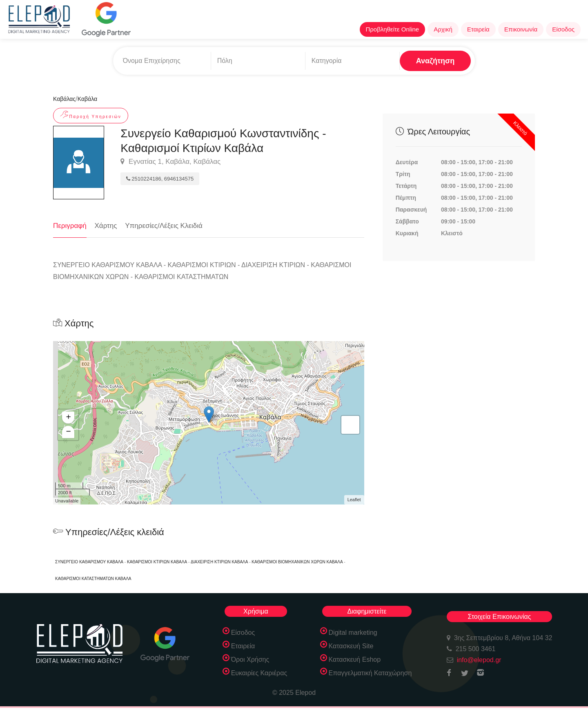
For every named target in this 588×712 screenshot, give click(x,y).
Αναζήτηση (435, 61)
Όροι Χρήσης (250, 660)
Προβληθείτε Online (393, 29)
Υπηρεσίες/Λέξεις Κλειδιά (164, 226)
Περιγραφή (70, 226)
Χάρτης (106, 226)
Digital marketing (353, 633)
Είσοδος (563, 29)
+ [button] (68, 417)
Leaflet (354, 500)
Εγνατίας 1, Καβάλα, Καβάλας (170, 162)
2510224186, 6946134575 (160, 179)
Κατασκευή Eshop (355, 660)
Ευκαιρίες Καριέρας (259, 673)
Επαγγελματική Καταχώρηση (370, 673)
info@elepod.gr (479, 660)
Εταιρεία (478, 29)
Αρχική (443, 29)
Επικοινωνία (521, 29)
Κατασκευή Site (351, 646)
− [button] (68, 432)
